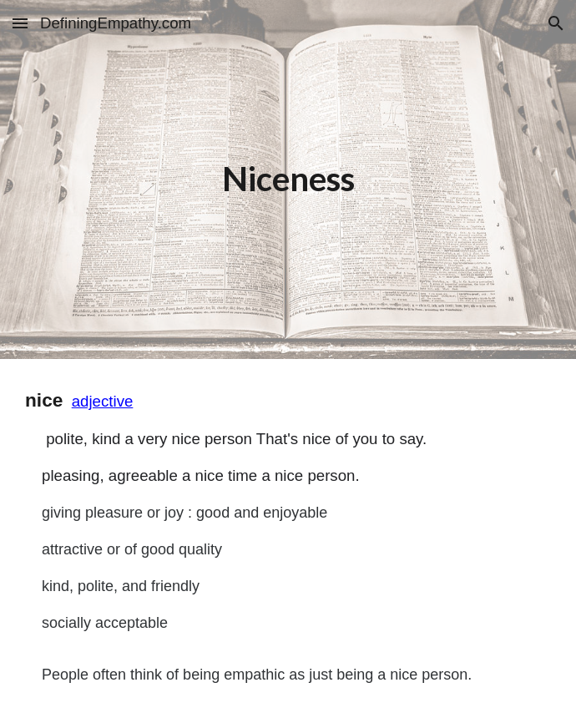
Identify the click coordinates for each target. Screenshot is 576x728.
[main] (288, 179)
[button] (20, 23)
